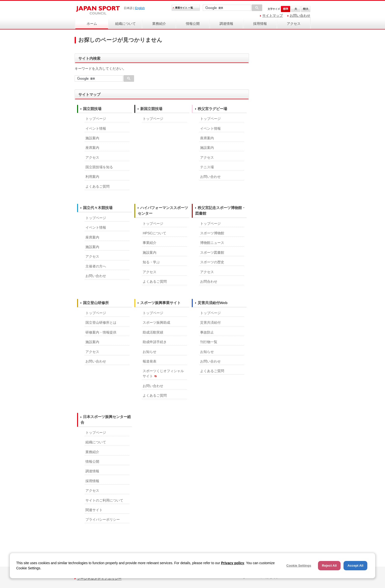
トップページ (96, 119)
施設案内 (92, 138)
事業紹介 (150, 243)
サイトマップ (273, 15)
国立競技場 (92, 109)
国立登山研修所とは (101, 322)
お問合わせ (209, 281)
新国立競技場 (151, 109)
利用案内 (92, 177)
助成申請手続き (155, 342)
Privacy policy (233, 563)
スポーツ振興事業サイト (160, 303)
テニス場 (207, 167)
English (140, 8)
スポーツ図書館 (212, 252)
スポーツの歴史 (212, 262)
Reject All (329, 566)
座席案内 (92, 148)
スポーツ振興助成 (156, 322)
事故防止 (207, 332)
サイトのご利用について (104, 500)
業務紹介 (159, 24)
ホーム (92, 24)
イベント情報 (96, 128)
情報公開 (193, 24)
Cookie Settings (299, 566)
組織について (125, 24)
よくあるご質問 (97, 186)
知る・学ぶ (151, 262)
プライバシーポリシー (103, 519)
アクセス (294, 24)
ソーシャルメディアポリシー (99, 578)
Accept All (355, 566)
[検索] (227, 8)
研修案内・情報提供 (101, 332)
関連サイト (94, 510)
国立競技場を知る (99, 167)
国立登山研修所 (96, 303)
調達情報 (226, 24)
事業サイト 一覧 (184, 8)
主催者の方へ (96, 266)
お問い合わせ (300, 15)
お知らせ (150, 352)
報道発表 (150, 361)
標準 (286, 9)
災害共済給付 (210, 322)
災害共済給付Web (213, 303)
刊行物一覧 (209, 342)
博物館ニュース (212, 243)
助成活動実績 (153, 332)
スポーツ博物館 (212, 233)
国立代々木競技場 (98, 208)
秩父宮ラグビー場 (212, 109)
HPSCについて (154, 233)
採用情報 (260, 24)
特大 (306, 9)
